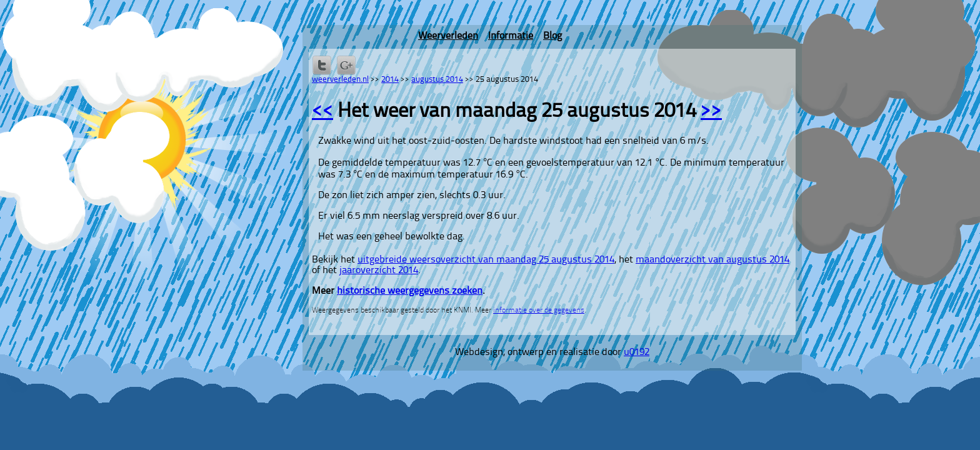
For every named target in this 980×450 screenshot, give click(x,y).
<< (322, 112)
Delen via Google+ (346, 65)
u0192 (637, 352)
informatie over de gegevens (539, 311)
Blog (552, 36)
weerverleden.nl (340, 80)
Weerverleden (448, 36)
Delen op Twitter (322, 65)
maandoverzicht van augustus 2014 (712, 260)
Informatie (511, 36)
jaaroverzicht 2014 (379, 271)
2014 (390, 80)
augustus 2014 (437, 80)
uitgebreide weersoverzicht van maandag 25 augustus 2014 (486, 260)
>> (711, 112)
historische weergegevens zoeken (410, 291)
